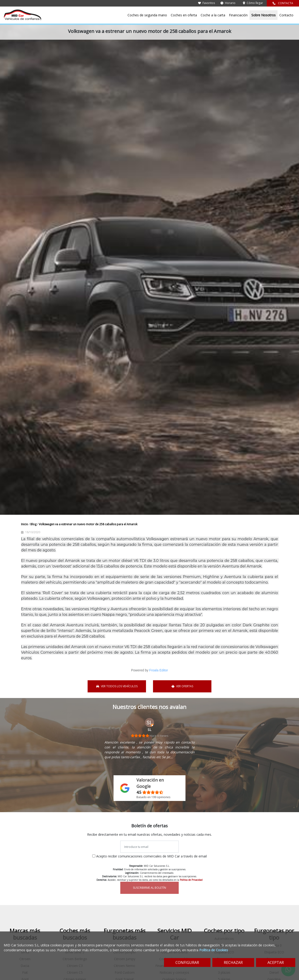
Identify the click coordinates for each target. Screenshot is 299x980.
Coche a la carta (213, 15)
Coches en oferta (184, 15)
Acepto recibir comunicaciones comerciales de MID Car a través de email (151, 856)
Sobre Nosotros (263, 15)
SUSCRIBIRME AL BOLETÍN (149, 888)
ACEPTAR (276, 962)
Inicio (25, 524)
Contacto (286, 15)
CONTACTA (283, 3)
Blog (34, 524)
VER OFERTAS (182, 686)
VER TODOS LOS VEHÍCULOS (117, 686)
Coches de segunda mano (147, 15)
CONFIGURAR (187, 962)
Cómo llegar (253, 3)
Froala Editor (159, 670)
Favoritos (206, 3)
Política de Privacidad (191, 880)
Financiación (238, 15)
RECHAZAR (233, 962)
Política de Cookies (214, 950)
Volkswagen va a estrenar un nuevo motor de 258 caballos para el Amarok (88, 524)
